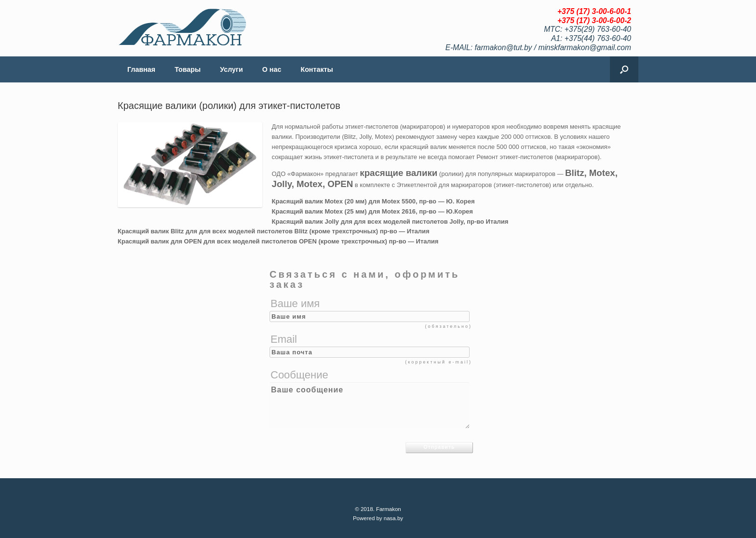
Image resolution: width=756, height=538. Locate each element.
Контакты (317, 69)
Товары (188, 69)
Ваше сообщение (370, 405)
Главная (141, 69)
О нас (272, 69)
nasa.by (393, 518)
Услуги (231, 69)
